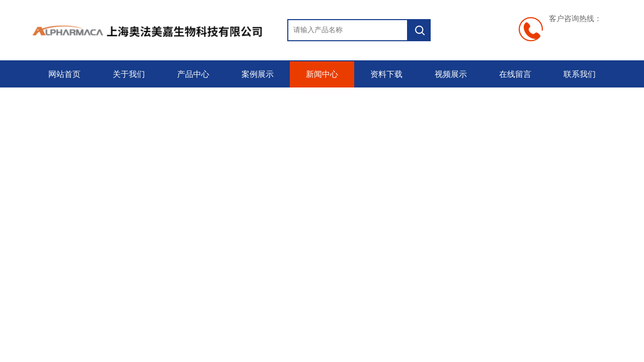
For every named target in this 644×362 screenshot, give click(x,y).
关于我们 (129, 74)
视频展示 (451, 74)
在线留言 (515, 74)
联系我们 (580, 74)
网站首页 (64, 74)
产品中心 (193, 74)
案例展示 (258, 74)
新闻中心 (322, 74)
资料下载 (386, 74)
